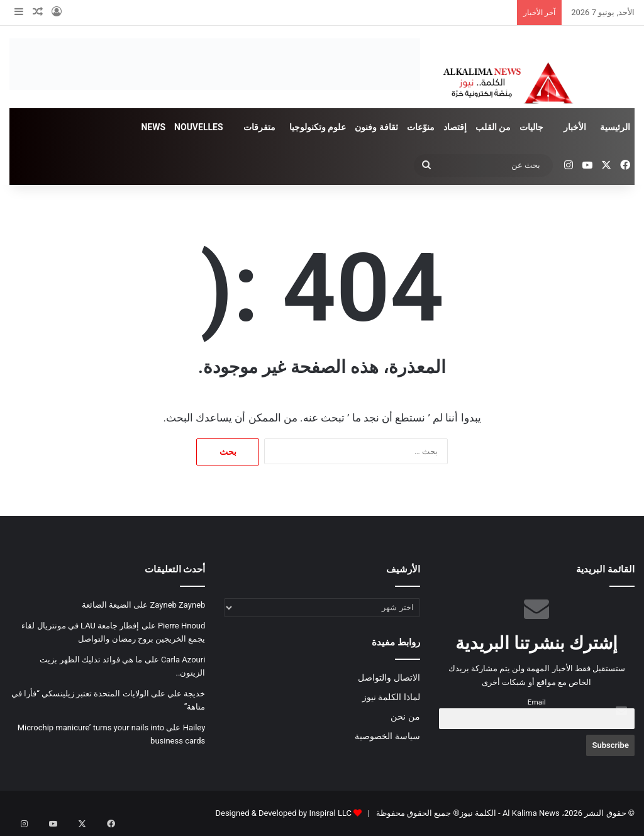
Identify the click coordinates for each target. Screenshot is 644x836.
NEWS (153, 127)
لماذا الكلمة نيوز (391, 697)
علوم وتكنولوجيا (318, 127)
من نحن (405, 716)
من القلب (493, 127)
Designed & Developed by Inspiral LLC (283, 813)
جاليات (531, 127)
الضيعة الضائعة (107, 605)
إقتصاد (455, 127)
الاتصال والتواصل (389, 677)
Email (537, 702)
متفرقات (259, 127)
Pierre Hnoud (181, 626)
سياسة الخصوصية (387, 736)
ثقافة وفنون (376, 127)
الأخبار (575, 127)
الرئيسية (615, 127)
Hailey (194, 727)
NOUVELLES (198, 127)
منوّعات (421, 127)
